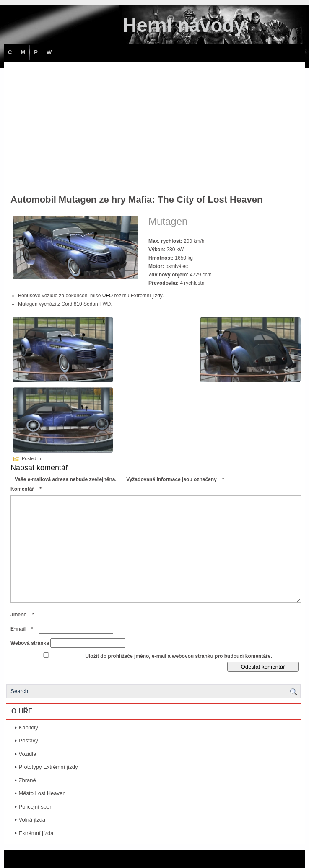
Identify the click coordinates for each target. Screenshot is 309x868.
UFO (108, 296)
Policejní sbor (35, 807)
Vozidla (28, 754)
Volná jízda (32, 820)
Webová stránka (30, 643)
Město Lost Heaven (42, 793)
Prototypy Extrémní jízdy (48, 767)
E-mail (24, 629)
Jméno (25, 615)
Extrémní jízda (36, 833)
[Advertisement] (154, 125)
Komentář (28, 489)
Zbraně (27, 780)
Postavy (29, 741)
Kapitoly (29, 728)
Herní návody (184, 25)
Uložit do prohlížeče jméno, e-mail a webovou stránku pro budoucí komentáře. (178, 656)
